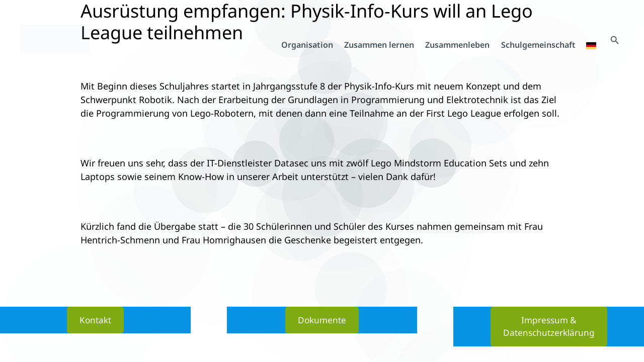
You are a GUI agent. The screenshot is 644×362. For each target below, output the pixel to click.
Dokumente (322, 319)
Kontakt (95, 319)
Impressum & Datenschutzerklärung (549, 326)
